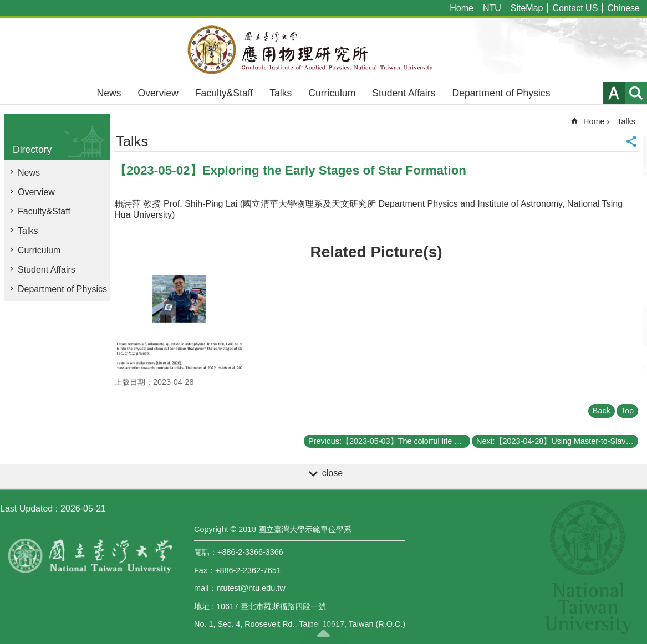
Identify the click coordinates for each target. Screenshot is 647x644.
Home (462, 8)
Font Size (614, 93)
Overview (158, 93)
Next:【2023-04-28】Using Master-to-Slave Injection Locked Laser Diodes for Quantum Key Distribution (557, 441)
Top (627, 411)
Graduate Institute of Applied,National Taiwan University (324, 50)
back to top (324, 633)
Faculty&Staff (224, 93)
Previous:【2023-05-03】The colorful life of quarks (389, 441)
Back (602, 411)
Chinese (623, 8)
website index (636, 93)
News (109, 93)
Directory (32, 150)
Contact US (575, 8)
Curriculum (332, 93)
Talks (281, 93)
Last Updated (26, 508)
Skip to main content (6, 6)
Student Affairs (404, 93)
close (332, 473)
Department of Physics (501, 93)
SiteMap (527, 8)
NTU (492, 8)
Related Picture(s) (376, 252)
